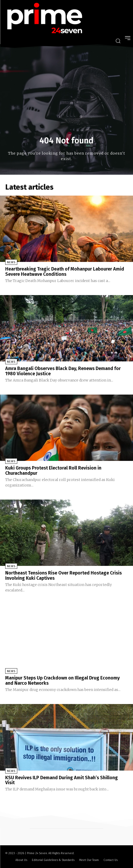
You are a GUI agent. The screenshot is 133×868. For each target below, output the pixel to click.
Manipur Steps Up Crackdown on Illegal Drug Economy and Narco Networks (62, 681)
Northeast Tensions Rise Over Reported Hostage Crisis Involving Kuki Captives (63, 576)
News (11, 262)
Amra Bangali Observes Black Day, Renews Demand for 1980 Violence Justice (63, 371)
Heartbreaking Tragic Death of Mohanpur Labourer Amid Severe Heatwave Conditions (65, 272)
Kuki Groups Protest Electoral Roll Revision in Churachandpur (53, 471)
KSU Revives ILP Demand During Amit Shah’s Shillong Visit (62, 780)
